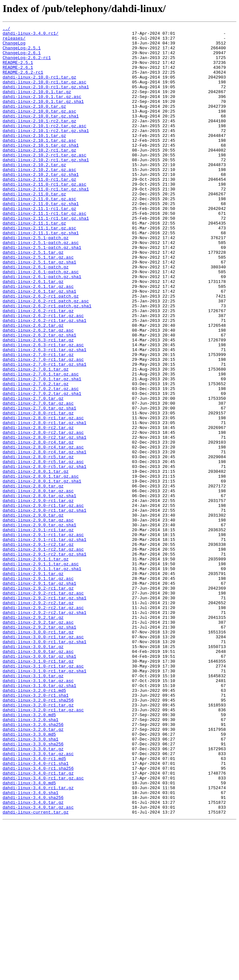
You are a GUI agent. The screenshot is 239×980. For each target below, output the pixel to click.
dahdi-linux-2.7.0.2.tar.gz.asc (41, 461)
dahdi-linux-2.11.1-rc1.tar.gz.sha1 (46, 257)
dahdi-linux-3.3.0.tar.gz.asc (38, 900)
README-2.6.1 (18, 76)
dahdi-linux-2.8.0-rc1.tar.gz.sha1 (44, 502)
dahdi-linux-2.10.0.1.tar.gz (37, 105)
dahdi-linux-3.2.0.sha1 (31, 859)
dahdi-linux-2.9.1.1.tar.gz (36, 666)
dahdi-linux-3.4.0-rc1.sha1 (36, 911)
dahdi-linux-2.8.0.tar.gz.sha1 (39, 590)
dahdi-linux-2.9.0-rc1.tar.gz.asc (43, 602)
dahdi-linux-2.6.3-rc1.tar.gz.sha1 (44, 415)
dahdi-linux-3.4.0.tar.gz (33, 958)
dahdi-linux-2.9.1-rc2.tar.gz (38, 648)
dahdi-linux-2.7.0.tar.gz (33, 473)
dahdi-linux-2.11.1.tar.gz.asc (39, 269)
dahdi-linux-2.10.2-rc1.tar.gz (39, 175)
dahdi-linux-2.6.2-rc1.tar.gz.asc (43, 374)
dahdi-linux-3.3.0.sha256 (33, 888)
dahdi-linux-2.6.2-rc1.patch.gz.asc (46, 356)
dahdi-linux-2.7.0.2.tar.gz (36, 456)
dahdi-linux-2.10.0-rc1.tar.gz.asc (44, 93)
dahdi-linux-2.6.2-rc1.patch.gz (41, 350)
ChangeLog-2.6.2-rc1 (27, 64)
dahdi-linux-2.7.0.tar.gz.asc (38, 479)
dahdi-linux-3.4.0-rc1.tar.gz (38, 923)
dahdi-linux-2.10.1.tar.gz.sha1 (41, 169)
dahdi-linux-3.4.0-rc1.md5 (34, 905)
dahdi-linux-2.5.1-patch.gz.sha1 (42, 292)
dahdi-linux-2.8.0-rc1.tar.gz (38, 491)
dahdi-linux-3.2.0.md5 (29, 853)
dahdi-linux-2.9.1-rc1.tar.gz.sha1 (44, 643)
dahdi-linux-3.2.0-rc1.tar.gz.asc (43, 847)
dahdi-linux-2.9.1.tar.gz (33, 683)
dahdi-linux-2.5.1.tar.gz (33, 298)
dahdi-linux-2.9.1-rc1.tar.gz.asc (43, 637)
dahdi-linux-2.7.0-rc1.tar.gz (38, 421)
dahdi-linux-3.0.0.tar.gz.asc (38, 777)
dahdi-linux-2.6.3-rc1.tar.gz (38, 403)
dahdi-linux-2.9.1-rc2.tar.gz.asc (43, 654)
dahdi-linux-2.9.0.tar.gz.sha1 (39, 625)
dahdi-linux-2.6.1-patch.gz (36, 315)
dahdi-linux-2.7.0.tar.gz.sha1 (39, 485)
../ (6, 29)
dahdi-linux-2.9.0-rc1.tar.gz (38, 596)
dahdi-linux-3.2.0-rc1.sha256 (38, 835)
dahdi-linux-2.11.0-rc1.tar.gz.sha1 (46, 222)
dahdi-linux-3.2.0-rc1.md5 (34, 824)
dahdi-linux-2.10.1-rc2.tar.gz (39, 140)
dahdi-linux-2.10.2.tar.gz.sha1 (41, 204)
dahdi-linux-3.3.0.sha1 (31, 882)
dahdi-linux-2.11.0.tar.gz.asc (39, 234)
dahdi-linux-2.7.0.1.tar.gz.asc (41, 444)
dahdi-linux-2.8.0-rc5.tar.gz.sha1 (44, 555)
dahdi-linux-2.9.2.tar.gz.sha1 (39, 748)
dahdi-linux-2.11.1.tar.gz (34, 263)
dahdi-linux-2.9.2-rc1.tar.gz (38, 701)
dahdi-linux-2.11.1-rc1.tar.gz (39, 245)
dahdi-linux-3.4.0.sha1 (31, 946)
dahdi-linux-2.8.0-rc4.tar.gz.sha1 (44, 537)
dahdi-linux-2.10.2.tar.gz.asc (39, 199)
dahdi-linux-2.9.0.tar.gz (33, 613)
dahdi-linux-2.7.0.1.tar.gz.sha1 (42, 450)
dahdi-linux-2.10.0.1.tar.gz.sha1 (43, 117)
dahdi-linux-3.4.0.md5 (29, 935)
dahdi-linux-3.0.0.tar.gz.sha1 (39, 783)
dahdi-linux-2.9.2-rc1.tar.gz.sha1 (44, 713)
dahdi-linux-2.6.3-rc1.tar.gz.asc (43, 409)
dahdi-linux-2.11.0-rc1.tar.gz (39, 210)
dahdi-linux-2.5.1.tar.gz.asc (38, 304)
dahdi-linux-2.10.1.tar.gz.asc (39, 164)
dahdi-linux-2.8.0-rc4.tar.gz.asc (43, 532)
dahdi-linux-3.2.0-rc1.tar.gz (38, 841)
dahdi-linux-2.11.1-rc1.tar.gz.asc (44, 251)
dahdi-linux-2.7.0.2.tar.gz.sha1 (42, 467)
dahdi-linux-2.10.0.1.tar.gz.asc (42, 111)
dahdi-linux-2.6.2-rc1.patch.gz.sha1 (47, 362)
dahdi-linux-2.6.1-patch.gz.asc (41, 321)
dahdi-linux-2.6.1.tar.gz (33, 333)
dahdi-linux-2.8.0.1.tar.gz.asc (41, 567)
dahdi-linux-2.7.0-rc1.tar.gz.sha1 (44, 432)
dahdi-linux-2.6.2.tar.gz (33, 386)
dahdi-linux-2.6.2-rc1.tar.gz (38, 368)
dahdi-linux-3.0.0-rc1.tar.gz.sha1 (44, 765)
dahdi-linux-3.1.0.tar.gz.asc (38, 812)
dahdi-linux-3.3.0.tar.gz (33, 894)
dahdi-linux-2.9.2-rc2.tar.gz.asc (43, 724)
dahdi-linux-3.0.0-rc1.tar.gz (38, 753)
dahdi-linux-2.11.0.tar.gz (34, 228)
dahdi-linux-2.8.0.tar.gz (33, 578)
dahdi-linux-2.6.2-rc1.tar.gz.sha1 (44, 380)
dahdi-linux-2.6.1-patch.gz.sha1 (42, 327)
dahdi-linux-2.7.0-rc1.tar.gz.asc (43, 426)
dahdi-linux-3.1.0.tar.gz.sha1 (39, 818)
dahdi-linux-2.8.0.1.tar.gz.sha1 (42, 572)
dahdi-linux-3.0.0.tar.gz (33, 771)
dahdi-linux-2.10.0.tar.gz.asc (39, 129)
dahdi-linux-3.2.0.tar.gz (33, 870)
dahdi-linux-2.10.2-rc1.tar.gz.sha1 (46, 187)
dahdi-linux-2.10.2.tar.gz (34, 193)
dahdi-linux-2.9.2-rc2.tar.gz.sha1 (44, 730)
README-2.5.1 (18, 70)
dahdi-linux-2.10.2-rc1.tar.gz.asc (44, 181)
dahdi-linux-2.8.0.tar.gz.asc (38, 584)
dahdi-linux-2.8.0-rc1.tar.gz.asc (43, 496)
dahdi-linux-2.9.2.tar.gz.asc (38, 742)
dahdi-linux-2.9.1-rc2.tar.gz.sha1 (44, 660)
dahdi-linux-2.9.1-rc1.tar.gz (38, 631)
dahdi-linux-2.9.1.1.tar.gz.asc (41, 672)
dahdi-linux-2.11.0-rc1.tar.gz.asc (44, 216)
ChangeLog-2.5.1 (22, 53)
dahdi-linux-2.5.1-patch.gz (36, 280)
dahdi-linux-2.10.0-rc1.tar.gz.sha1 (46, 99)
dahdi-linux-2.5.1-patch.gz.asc (41, 286)
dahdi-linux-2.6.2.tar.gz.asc (38, 391)
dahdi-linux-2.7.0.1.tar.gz (36, 438)
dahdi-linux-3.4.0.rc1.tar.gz (38, 940)
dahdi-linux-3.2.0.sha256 (33, 864)
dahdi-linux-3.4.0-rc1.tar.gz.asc (43, 929)
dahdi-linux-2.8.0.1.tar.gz (36, 561)
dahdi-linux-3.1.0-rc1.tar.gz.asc (43, 794)
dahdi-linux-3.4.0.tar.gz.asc (38, 964)
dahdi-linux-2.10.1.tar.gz (34, 158)
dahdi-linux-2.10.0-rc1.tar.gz (39, 88)
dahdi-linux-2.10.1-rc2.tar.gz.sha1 (46, 152)
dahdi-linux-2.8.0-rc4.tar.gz (38, 526)
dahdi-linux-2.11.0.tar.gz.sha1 (41, 239)
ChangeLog (14, 47)
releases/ (14, 41)
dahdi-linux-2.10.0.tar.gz (34, 123)
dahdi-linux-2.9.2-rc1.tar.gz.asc (43, 707)
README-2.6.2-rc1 (23, 82)
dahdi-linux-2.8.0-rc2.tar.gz (38, 508)
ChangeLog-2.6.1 (22, 58)
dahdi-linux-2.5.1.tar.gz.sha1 (39, 310)
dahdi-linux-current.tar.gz (36, 970)
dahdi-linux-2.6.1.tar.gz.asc (38, 339)
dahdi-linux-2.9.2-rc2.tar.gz (38, 718)
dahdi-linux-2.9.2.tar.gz (33, 736)
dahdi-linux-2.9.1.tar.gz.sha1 (39, 695)
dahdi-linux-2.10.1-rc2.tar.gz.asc (44, 146)
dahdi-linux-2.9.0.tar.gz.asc (38, 619)
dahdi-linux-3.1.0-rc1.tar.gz (38, 789)
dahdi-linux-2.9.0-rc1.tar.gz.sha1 (44, 607)
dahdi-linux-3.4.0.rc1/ (31, 35)
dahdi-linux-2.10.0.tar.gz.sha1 (41, 134)
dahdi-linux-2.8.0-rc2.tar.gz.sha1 (44, 520)
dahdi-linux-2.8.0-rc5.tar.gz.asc (43, 549)
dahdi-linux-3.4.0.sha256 (33, 952)
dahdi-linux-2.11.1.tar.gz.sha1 (41, 275)
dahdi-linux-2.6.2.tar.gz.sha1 (39, 397)
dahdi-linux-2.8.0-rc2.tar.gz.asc (43, 514)
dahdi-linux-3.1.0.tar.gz (33, 806)
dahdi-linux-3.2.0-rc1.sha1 (36, 829)
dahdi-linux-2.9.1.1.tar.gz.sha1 (42, 678)
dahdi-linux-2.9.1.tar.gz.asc (38, 689)
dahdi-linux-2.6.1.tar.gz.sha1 (39, 345)
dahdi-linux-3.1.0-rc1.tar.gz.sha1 (44, 800)
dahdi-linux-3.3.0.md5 (29, 876)
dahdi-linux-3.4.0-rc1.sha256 (38, 917)
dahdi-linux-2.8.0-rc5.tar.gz (38, 543)
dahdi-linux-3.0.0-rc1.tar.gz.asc (43, 759)
